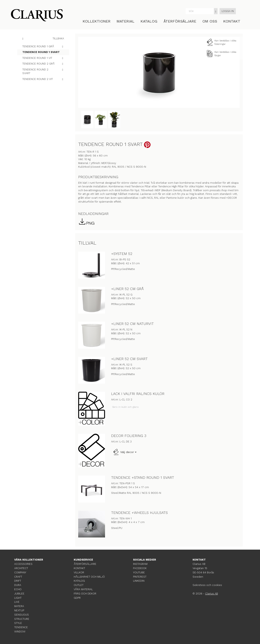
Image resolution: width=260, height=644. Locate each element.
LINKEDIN (139, 581)
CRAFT (18, 577)
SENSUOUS (22, 615)
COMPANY (20, 572)
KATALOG (149, 21)
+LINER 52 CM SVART (129, 359)
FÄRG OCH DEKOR (85, 594)
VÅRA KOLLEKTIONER (29, 560)
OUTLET (79, 585)
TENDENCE (21, 627)
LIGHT (18, 598)
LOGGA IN (228, 11)
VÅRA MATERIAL (83, 589)
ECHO (18, 589)
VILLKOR (79, 572)
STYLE (18, 623)
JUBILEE (19, 594)
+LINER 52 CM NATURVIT (132, 324)
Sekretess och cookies (207, 585)
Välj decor (125, 452)
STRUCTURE (22, 619)
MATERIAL (126, 21)
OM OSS (210, 21)
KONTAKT (232, 21)
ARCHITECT (21, 568)
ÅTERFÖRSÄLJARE (180, 21)
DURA (18, 585)
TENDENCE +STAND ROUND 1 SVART (143, 477)
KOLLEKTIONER (97, 21)
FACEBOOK (140, 568)
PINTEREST (140, 577)
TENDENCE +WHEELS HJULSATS (139, 513)
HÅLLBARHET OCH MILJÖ (89, 577)
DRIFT (18, 581)
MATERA (19, 606)
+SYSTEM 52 (122, 254)
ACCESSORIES (23, 564)
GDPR (77, 598)
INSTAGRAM (140, 564)
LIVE (17, 602)
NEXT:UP (19, 610)
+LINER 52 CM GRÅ (127, 289)
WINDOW (20, 632)
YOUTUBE (139, 572)
